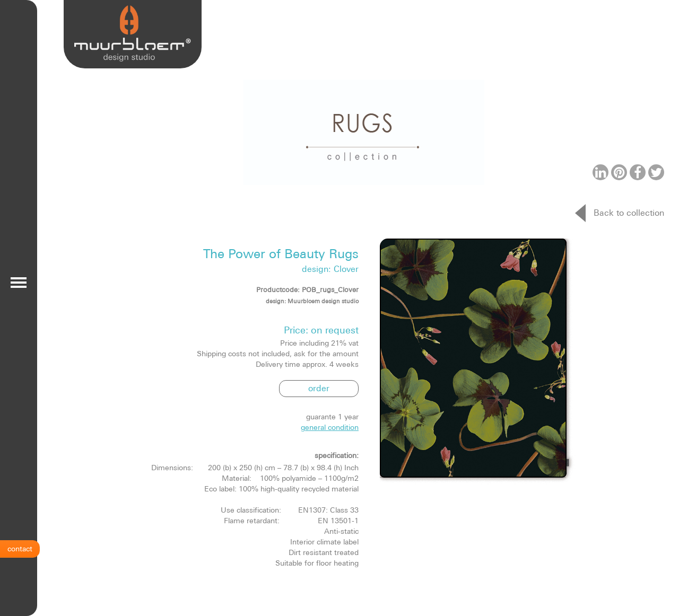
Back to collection (629, 213)
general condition (330, 427)
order (319, 388)
